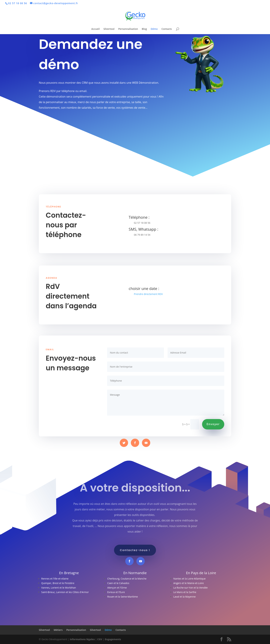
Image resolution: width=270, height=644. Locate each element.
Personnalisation (128, 29)
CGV (100, 639)
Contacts (167, 29)
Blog (144, 29)
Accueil (95, 29)
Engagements (113, 639)
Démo (154, 29)
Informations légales (82, 639)
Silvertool (109, 29)
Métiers (58, 630)
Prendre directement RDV (148, 294)
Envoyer (213, 424)
